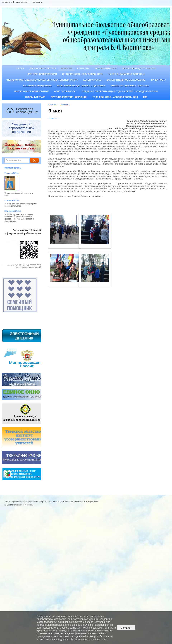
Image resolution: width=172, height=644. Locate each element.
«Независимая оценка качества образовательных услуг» (42, 80)
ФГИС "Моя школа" (65, 91)
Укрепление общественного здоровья (81, 86)
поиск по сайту (22, 2)
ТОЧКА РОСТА (158, 80)
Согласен (126, 628)
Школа (20, 68)
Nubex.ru (29, 505)
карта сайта (37, 2)
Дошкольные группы (43, 68)
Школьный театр (35, 97)
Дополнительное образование (126, 80)
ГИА (145, 97)
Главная (52, 105)
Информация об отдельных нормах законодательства (21, 205)
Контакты (83, 68)
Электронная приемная (42, 74)
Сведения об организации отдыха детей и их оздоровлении (120, 91)
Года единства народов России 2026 (115, 97)
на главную (7, 2)
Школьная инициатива (37, 86)
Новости (66, 68)
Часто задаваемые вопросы (126, 74)
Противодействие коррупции (69, 97)
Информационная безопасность (83, 74)
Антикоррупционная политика (130, 86)
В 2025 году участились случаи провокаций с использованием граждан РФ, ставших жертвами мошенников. (19, 218)
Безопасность (92, 80)
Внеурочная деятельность (139, 68)
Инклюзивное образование (32, 91)
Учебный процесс (106, 68)
